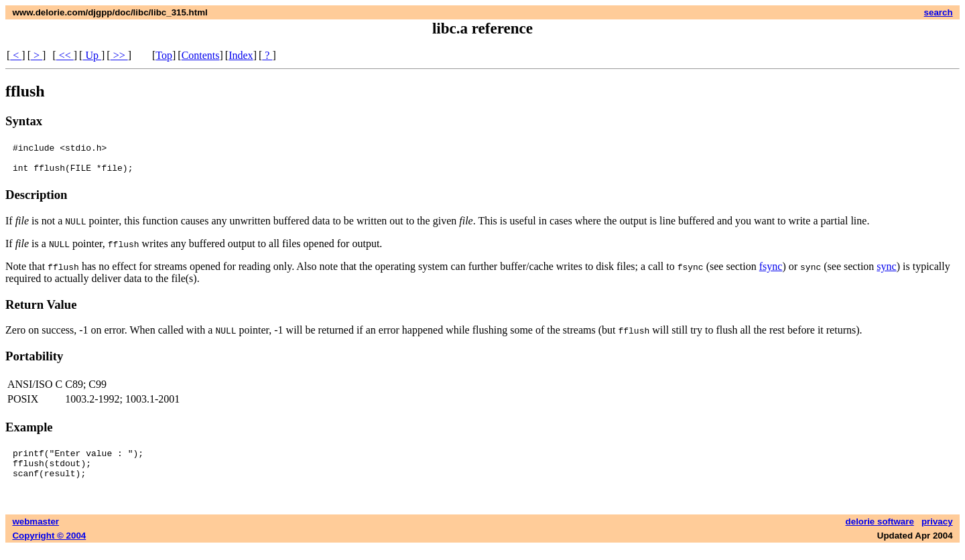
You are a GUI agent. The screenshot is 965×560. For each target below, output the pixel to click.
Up (92, 55)
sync (886, 272)
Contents (201, 55)
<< (65, 55)
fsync (771, 272)
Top (164, 55)
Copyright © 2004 (49, 548)
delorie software (880, 534)
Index (241, 55)
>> (119, 55)
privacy (937, 534)
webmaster (36, 534)
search (939, 12)
